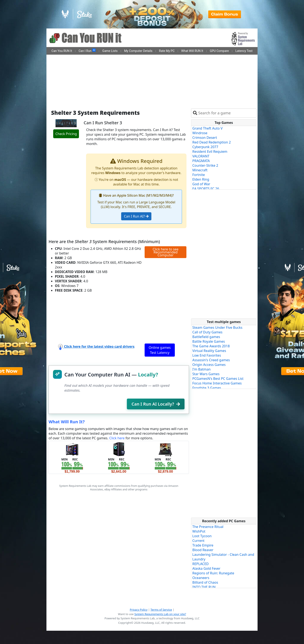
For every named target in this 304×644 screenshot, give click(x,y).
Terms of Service (161, 610)
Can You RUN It (62, 51)
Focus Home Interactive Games (217, 383)
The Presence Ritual (208, 527)
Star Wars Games (206, 374)
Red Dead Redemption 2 (212, 142)
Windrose (200, 133)
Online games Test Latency (160, 350)
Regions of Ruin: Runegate (213, 573)
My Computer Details (138, 51)
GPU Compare (219, 51)
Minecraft (200, 170)
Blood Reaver (203, 550)
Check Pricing (66, 134)
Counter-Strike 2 (205, 165)
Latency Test (244, 51)
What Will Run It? (67, 422)
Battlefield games (206, 337)
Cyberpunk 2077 (205, 147)
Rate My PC (167, 51)
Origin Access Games (209, 365)
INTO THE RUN (204, 587)
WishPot (199, 531)
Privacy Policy (139, 610)
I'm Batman (202, 369)
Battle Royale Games (209, 341)
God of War (201, 184)
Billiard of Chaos (205, 582)
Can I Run (87, 51)
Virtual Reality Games (209, 351)
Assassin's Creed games (211, 360)
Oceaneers (201, 578)
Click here (117, 438)
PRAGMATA (201, 161)
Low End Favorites (207, 355)
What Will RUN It (192, 51)
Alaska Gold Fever (206, 568)
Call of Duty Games (207, 332)
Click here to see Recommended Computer (166, 252)
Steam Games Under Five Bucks (217, 327)
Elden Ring (201, 179)
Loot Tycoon (202, 536)
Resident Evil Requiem (210, 152)
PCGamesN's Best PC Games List (218, 379)
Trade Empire (203, 545)
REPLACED (201, 564)
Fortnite (199, 175)
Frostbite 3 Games (207, 388)
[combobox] (226, 113)
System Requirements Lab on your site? (160, 614)
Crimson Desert (205, 138)
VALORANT (201, 156)
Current (198, 541)
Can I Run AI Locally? (156, 404)
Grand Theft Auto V (207, 128)
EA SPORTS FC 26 (206, 189)
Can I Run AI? (136, 216)
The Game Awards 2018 (211, 346)
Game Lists (110, 51)
